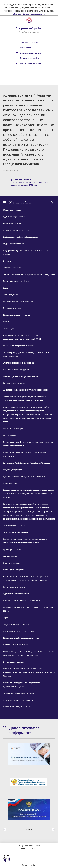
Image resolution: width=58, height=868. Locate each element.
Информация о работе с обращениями (21, 237)
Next (53, 830)
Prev (5, 830)
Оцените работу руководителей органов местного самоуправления (26, 354)
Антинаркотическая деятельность (19, 631)
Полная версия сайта (30, 58)
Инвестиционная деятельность (17, 707)
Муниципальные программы (16, 315)
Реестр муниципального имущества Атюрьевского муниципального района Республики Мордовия (26, 578)
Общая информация (12, 210)
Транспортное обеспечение (16, 532)
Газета (6, 322)
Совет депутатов (11, 295)
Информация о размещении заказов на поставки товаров (25, 252)
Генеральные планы (12, 308)
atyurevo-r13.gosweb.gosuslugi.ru (29, 14)
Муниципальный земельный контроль (21, 638)
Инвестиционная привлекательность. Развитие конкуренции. (25, 454)
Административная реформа (16, 230)
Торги (6, 618)
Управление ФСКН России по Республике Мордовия (27, 463)
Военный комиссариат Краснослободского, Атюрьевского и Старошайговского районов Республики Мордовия (29, 672)
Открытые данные (11, 563)
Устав (6, 288)
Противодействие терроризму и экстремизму (24, 477)
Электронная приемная (31, 53)
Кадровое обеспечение (13, 244)
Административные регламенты (18, 700)
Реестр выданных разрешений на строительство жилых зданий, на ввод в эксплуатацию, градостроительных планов (29, 494)
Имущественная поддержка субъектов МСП (23, 601)
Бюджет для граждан (13, 470)
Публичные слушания (13, 662)
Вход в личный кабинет (31, 63)
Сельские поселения (29, 43)
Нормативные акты (12, 224)
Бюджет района (10, 556)
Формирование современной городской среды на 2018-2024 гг (28, 609)
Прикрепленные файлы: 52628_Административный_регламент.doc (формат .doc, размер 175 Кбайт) (29, 182)
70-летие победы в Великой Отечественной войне (26, 390)
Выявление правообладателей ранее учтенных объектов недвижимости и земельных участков (29, 653)
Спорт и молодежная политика (17, 625)
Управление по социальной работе (19, 693)
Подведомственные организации (18, 302)
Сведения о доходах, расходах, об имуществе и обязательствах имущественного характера (24, 399)
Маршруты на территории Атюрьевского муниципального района (22, 685)
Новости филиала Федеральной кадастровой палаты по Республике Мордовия (28, 444)
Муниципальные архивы (15, 429)
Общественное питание (14, 383)
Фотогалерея (9, 329)
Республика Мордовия (29, 32)
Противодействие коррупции (17, 370)
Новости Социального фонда (16, 281)
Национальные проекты (14, 587)
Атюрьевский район (29, 28)
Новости (7, 261)
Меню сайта (25, 48)
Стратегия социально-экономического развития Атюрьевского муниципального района (25, 541)
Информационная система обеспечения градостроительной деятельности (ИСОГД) (22, 337)
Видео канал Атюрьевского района (19, 346)
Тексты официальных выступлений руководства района (29, 274)
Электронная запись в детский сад (19, 363)
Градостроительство (12, 550)
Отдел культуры (10, 483)
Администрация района (14, 217)
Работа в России (10, 435)
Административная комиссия (17, 594)
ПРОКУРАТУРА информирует (16, 645)
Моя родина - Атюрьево (14, 570)
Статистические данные (14, 526)
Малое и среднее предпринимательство (21, 376)
